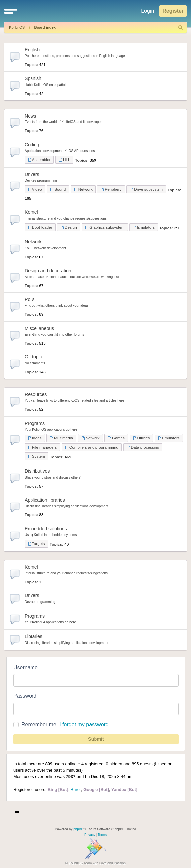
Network (83, 189)
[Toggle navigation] (17, 814)
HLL (64, 159)
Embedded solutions (46, 529)
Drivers (32, 174)
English (32, 50)
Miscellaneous (39, 328)
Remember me (39, 724)
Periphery (111, 189)
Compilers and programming (92, 447)
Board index (45, 27)
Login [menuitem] (147, 11)
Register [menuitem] (173, 11)
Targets (36, 544)
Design (68, 227)
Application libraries (45, 500)
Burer (76, 789)
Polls (30, 299)
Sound (58, 189)
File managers (42, 447)
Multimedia (61, 438)
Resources (36, 394)
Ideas (35, 438)
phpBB (78, 829)
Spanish (33, 78)
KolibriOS (17, 27)
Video (35, 189)
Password (25, 696)
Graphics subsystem (105, 227)
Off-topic (33, 357)
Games (116, 438)
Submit (96, 739)
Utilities (141, 438)
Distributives (37, 471)
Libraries (33, 636)
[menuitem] (181, 27)
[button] (11, 11)
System (36, 456)
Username (26, 667)
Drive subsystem (146, 189)
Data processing (143, 447)
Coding (32, 145)
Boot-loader (40, 227)
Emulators (144, 227)
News (30, 116)
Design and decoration (48, 271)
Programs (35, 423)
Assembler (39, 159)
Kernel (31, 212)
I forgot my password (84, 724)
